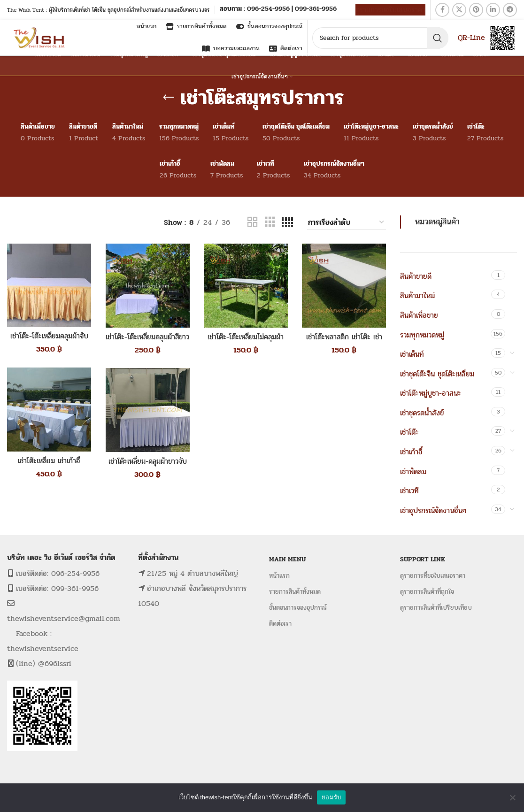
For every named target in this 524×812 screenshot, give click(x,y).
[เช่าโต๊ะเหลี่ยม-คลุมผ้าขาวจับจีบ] (147, 410)
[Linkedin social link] (493, 10)
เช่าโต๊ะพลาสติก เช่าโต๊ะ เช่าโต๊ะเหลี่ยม (344, 342)
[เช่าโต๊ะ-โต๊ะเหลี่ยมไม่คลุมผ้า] (246, 286)
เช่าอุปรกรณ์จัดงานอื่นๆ (433, 510)
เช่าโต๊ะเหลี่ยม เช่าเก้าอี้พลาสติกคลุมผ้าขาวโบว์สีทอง (49, 466)
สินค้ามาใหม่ (417, 295)
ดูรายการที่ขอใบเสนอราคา (433, 576)
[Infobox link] (278, 10)
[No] (512, 797)
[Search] (380, 38)
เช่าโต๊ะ (409, 432)
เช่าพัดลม (413, 471)
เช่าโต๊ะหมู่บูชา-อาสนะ (431, 393)
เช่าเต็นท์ (412, 354)
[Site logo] (40, 37)
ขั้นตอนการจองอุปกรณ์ (298, 608)
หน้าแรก (279, 576)
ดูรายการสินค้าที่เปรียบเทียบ (436, 608)
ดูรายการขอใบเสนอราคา (390, 10)
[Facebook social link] (442, 10)
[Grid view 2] (253, 222)
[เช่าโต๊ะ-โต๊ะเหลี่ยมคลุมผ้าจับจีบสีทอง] (49, 285)
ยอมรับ (331, 797)
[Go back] (169, 98)
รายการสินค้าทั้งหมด (295, 592)
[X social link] (459, 10)
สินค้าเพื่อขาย (419, 315)
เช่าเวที (409, 491)
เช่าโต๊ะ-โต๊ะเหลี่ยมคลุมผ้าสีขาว (147, 342)
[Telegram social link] (510, 10)
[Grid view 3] (270, 222)
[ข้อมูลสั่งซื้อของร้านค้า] (347, 222)
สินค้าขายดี (416, 276)
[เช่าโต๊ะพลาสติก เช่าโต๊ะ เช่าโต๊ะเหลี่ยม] (344, 286)
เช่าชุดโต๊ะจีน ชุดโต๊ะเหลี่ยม (437, 374)
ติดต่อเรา (280, 624)
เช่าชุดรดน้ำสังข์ (422, 413)
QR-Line (471, 37)
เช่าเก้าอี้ (411, 452)
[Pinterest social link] (476, 10)
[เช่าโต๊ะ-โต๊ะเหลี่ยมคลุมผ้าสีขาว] (147, 286)
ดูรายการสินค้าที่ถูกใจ (427, 592)
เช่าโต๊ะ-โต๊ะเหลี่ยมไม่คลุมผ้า (246, 337)
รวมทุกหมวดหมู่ (422, 335)
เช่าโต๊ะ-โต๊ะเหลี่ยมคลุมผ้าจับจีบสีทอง (49, 341)
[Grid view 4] (287, 222)
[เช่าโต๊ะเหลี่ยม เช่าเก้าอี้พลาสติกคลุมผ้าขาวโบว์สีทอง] (49, 410)
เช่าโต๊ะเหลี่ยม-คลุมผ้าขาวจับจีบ (147, 466)
